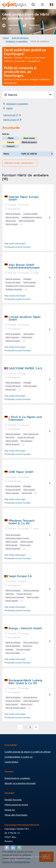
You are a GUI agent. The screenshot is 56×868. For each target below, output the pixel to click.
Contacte (11, 146)
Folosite (11, 142)
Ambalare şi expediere (17, 41)
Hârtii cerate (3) (11, 120)
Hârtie (10, 108)
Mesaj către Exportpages (16, 815)
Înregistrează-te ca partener (17, 778)
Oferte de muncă (29, 142)
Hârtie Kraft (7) (11, 115)
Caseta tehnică (11, 762)
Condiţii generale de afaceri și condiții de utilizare (28, 752)
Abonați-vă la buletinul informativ (20, 783)
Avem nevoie (29, 138)
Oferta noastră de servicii (16, 805)
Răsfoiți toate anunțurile (20, 163)
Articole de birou (20, 38)
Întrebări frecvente (13, 800)
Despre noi (10, 810)
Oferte (11, 138)
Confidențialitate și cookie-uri (19, 757)
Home (6, 38)
